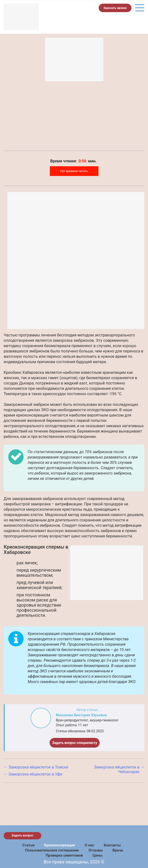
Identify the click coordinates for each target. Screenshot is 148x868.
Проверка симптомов (64, 855)
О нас (89, 845)
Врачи (118, 850)
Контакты (112, 845)
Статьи (28, 845)
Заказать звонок (115, 8)
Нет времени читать (74, 171)
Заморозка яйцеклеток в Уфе (35, 774)
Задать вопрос (22, 835)
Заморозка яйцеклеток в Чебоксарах (117, 769)
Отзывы (96, 850)
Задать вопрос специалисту (74, 743)
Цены (97, 855)
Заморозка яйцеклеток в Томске (38, 767)
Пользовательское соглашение (52, 850)
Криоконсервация (59, 845)
